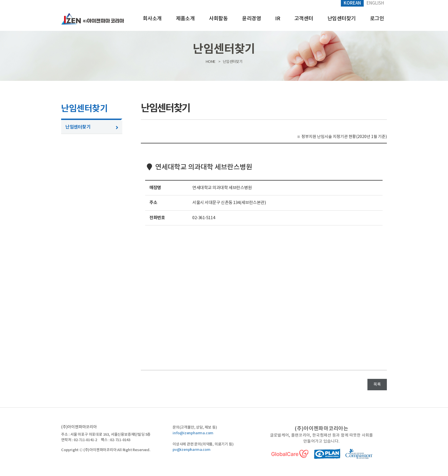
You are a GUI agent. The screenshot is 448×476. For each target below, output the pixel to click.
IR (278, 19)
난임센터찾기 (342, 19)
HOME (210, 62)
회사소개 (152, 19)
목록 (377, 385)
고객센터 (304, 19)
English (375, 3)
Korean (352, 3)
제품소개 (185, 19)
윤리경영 (251, 19)
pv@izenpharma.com (192, 450)
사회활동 (218, 19)
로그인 (377, 19)
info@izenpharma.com (193, 433)
